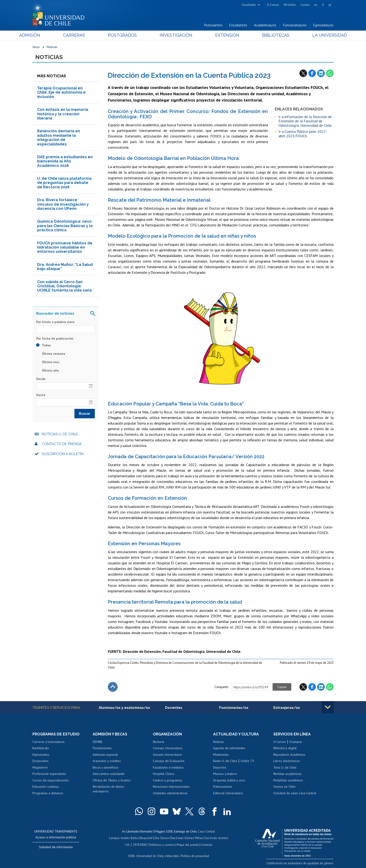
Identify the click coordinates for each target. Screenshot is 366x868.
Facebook (312, 74)
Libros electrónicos (287, 761)
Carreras (83, 35)
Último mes (48, 362)
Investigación (176, 35)
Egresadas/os (323, 25)
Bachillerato (41, 748)
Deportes (220, 768)
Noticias (52, 47)
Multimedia (221, 755)
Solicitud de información (56, 847)
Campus (115, 838)
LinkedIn (321, 74)
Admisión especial (105, 755)
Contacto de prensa (62, 444)
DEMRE (98, 742)
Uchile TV (247, 761)
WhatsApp (330, 74)
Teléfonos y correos (161, 845)
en (316, 5)
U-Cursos (273, 5)
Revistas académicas (287, 774)
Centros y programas (167, 780)
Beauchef (147, 838)
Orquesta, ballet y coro (229, 780)
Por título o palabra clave (55, 322)
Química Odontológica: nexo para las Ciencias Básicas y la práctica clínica (65, 226)
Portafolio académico (288, 780)
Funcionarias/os (295, 25)
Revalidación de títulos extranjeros (108, 789)
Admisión (43, 35)
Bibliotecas (267, 35)
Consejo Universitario (168, 748)
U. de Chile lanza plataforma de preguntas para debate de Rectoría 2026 (64, 183)
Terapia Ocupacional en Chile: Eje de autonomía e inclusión (61, 93)
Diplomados (41, 755)
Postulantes (213, 25)
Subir (113, 687)
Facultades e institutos (168, 768)
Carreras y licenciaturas (49, 742)
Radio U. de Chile (225, 761)
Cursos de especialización (51, 780)
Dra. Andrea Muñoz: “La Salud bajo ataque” (65, 267)
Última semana (51, 354)
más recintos (219, 838)
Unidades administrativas (170, 793)
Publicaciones (223, 787)
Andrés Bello (130, 838)
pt (330, 5)
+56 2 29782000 (136, 845)
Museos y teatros (225, 774)
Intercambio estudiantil (109, 774)
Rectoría (158, 742)
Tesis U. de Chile (285, 768)
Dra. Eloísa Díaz (165, 838)
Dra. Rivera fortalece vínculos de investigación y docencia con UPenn (63, 204)
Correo (305, 5)
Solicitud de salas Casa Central (295, 793)
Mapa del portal (187, 845)
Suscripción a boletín (63, 454)
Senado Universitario (167, 755)
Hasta (41, 395)
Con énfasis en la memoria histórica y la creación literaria (63, 114)
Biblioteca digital (285, 748)
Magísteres (40, 768)
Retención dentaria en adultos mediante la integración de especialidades (59, 138)
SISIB (132, 856)
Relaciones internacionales (171, 787)
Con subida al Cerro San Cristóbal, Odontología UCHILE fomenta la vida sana (64, 286)
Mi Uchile (290, 5)
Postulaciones (102, 748)
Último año (48, 371)
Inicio (36, 47)
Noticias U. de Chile (60, 434)
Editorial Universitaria (228, 793)
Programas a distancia (48, 793)
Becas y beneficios (106, 768)
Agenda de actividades (229, 748)
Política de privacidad (195, 856)
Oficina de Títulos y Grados (112, 780)
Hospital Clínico (164, 774)
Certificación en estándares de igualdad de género (301, 863)
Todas (44, 345)
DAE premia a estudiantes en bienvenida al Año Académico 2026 (65, 162)
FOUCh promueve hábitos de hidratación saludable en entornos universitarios (65, 248)
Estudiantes (238, 25)
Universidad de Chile (150, 856)
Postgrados (127, 35)
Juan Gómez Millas (190, 838)
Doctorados (40, 761)
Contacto (206, 845)
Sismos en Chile (284, 787)
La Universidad (316, 35)
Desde (41, 379)
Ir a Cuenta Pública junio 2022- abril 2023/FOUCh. (303, 134)
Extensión (223, 35)
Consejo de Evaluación (169, 761)
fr (323, 5)
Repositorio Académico (289, 755)
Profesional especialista (49, 774)
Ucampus (296, 742)
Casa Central (206, 831)
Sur (207, 838)
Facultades (249, 5)
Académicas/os (265, 25)
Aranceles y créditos (107, 761)
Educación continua (46, 787)
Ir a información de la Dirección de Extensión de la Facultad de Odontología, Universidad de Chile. (305, 121)
